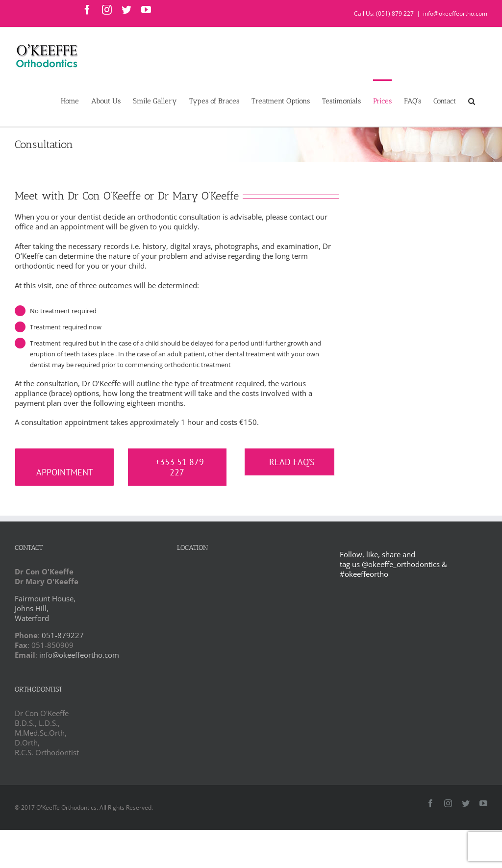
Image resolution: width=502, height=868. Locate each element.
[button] (472, 100)
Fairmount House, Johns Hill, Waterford (45, 608)
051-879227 (63, 635)
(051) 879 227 (395, 13)
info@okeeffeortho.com (455, 13)
